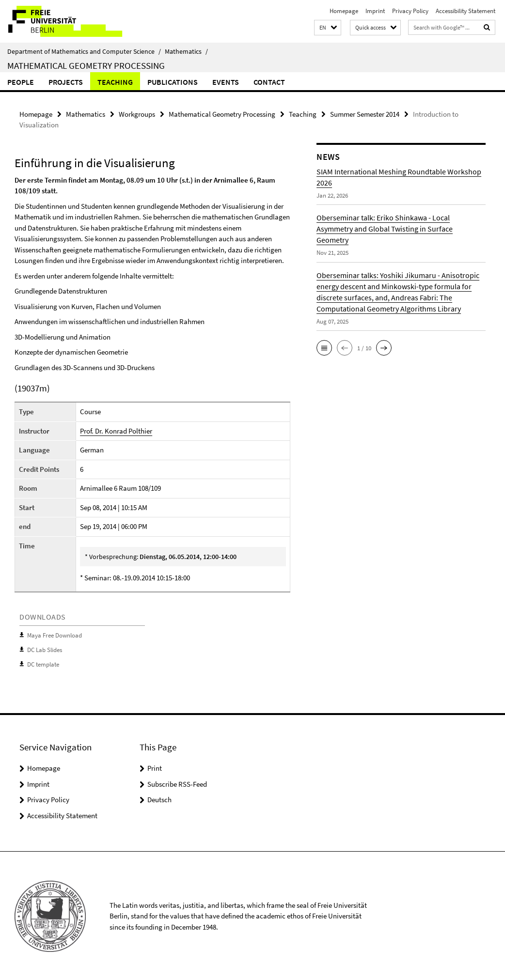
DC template (43, 664)
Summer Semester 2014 (365, 114)
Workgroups (137, 114)
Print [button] (155, 767)
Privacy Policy (410, 11)
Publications (173, 82)
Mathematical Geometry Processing (86, 65)
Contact (269, 82)
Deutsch (159, 799)
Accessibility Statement (466, 11)
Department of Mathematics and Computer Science (84, 51)
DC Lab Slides (45, 649)
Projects (66, 82)
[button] (328, 28)
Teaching (115, 82)
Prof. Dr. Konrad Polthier (116, 431)
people (21, 82)
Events (226, 82)
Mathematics (186, 51)
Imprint (375, 11)
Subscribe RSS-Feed (177, 783)
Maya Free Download (55, 635)
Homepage (344, 11)
